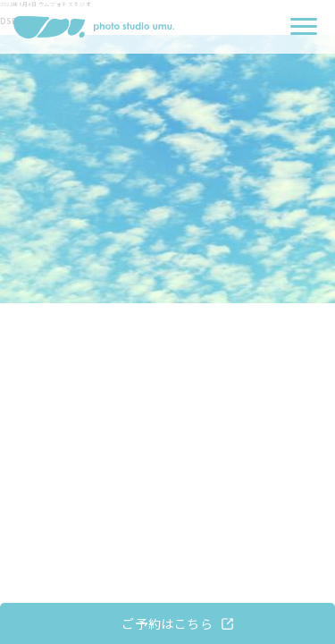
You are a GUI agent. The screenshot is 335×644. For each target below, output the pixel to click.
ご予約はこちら (167, 623)
